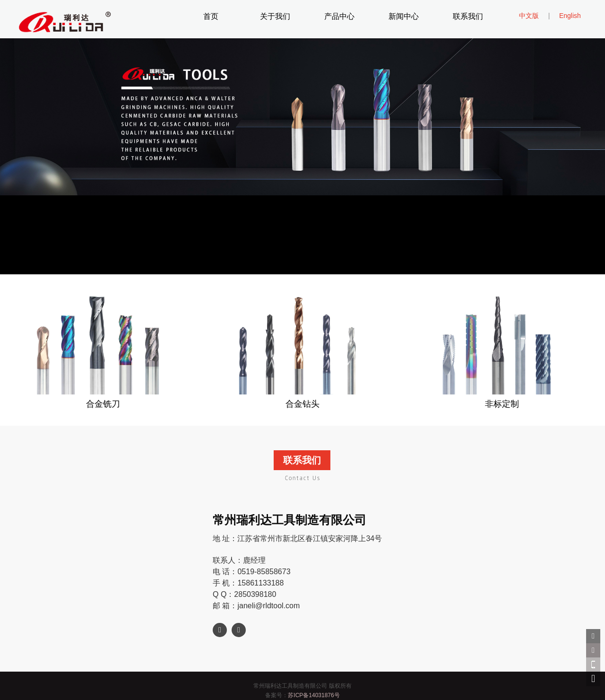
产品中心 (339, 17)
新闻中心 (404, 17)
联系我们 (468, 17)
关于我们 (275, 17)
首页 (211, 17)
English (570, 16)
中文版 (529, 16)
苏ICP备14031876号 (314, 695)
